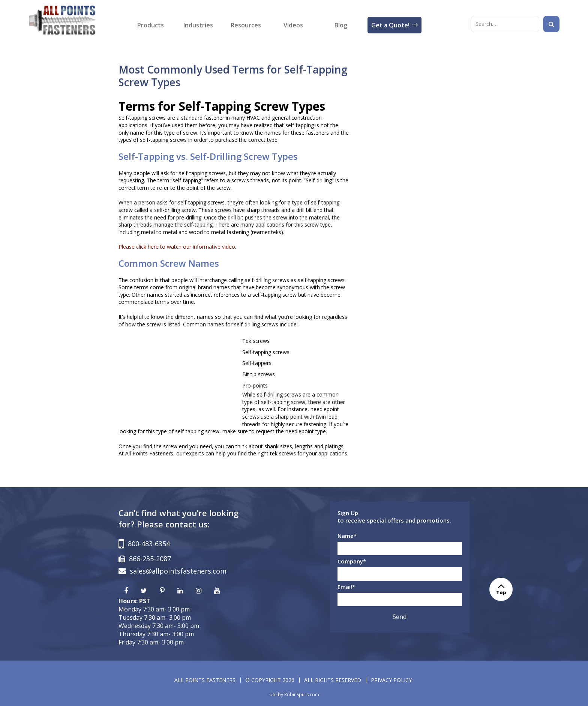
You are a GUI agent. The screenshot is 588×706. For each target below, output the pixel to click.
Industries (198, 25)
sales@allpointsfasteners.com (178, 571)
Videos (293, 25)
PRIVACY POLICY (391, 680)
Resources (246, 25)
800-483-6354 (149, 544)
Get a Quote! (390, 25)
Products (151, 25)
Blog (341, 25)
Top (501, 589)
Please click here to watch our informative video (177, 247)
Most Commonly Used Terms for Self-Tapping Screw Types (233, 76)
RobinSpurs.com (302, 695)
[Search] (551, 24)
